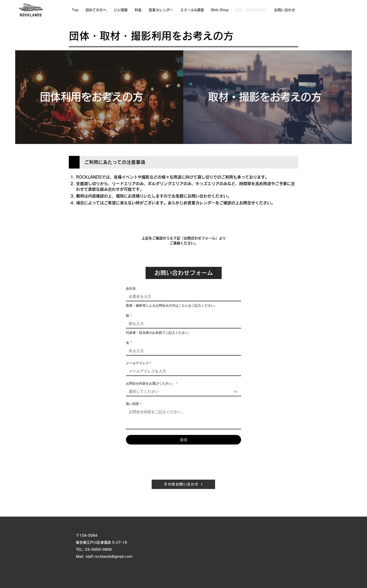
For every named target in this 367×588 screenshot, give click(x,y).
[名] (182, 351)
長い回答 (134, 404)
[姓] (182, 324)
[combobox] (183, 392)
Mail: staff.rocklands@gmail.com (104, 557)
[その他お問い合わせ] (183, 484)
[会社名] (182, 297)
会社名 (131, 288)
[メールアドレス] (182, 371)
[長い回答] (183, 418)
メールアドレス (138, 363)
